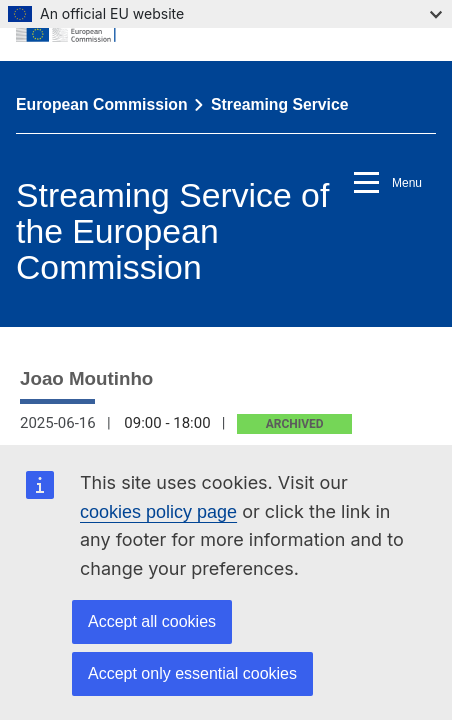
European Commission (102, 104)
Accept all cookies (152, 621)
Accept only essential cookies (192, 673)
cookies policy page (158, 512)
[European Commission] (226, 30)
